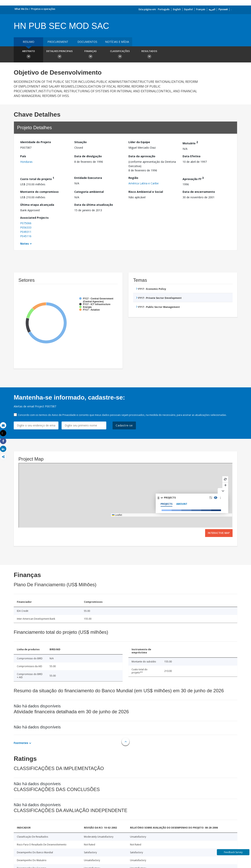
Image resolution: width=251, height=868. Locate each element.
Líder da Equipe (139, 142)
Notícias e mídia (117, 42)
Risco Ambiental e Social (146, 192)
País (23, 156)
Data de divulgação (88, 156)
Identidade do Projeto (36, 142)
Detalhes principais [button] (59, 55)
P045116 (26, 236)
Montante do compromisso (39, 192)
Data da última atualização (94, 205)
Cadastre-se (124, 425)
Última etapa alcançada (37, 205)
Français (201, 9)
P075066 (26, 223)
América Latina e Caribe (144, 183)
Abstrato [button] (28, 55)
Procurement (58, 42)
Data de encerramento (199, 192)
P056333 (26, 227)
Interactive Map (219, 533)
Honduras (26, 162)
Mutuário (190, 143)
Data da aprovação (142, 156)
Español (188, 9)
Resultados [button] (149, 55)
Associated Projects (34, 218)
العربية (212, 9)
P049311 (26, 232)
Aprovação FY (193, 178)
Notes (25, 244)
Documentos (87, 42)
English (177, 9)
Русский (223, 9)
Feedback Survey (233, 852)
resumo (29, 42)
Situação (80, 142)
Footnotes (21, 743)
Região (133, 178)
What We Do (21, 9)
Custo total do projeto (37, 178)
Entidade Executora (88, 178)
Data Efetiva (191, 156)
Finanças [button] (90, 55)
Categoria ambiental (89, 192)
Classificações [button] (120, 55)
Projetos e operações (43, 9)
